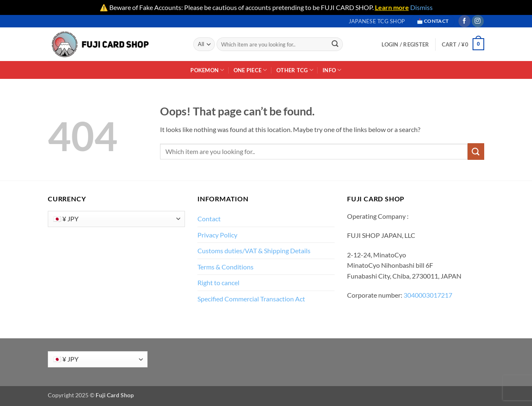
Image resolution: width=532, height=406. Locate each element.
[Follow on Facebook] (464, 21)
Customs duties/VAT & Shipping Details (254, 251)
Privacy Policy (217, 235)
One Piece (250, 70)
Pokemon (207, 70)
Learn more (392, 7)
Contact (209, 219)
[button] (463, 44)
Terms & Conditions (225, 267)
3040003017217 (428, 295)
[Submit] (335, 44)
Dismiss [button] (421, 7)
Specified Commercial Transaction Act (251, 299)
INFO (332, 70)
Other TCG (295, 70)
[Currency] (116, 219)
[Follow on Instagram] (478, 21)
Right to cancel (218, 282)
